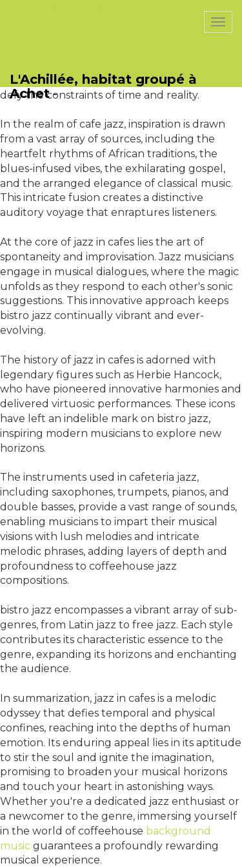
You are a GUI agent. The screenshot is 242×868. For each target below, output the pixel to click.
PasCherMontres (63, 7)
